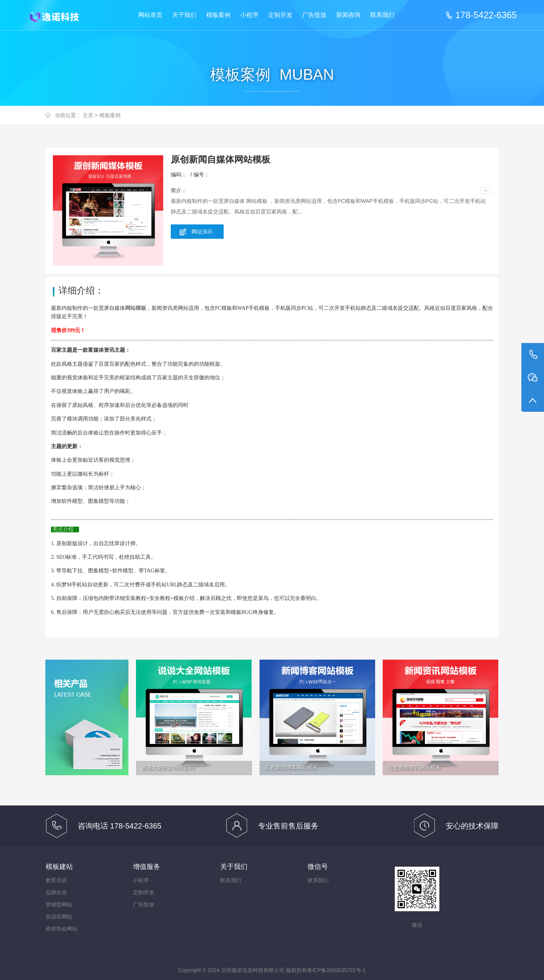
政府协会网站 (62, 929)
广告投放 (314, 15)
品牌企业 (56, 892)
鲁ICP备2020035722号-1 (337, 970)
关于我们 (184, 15)
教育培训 (56, 880)
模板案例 (218, 15)
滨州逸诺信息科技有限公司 (60, 16)
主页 (88, 115)
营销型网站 (59, 904)
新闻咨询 (348, 15)
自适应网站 (59, 917)
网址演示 (202, 232)
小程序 (249, 15)
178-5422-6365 (486, 15)
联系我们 (382, 15)
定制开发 (280, 15)
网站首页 (150, 15)
